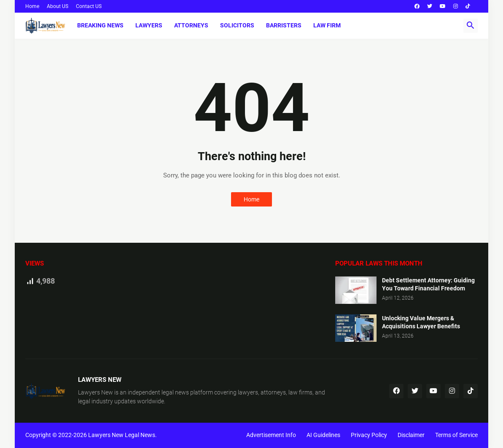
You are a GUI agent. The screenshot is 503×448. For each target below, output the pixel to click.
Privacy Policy (369, 435)
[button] (471, 26)
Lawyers (149, 25)
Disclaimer (411, 435)
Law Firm (327, 25)
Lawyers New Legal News (122, 435)
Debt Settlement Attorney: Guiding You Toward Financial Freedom (428, 284)
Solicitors (237, 25)
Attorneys (191, 25)
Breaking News (100, 25)
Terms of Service (456, 435)
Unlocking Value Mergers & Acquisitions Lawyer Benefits (421, 322)
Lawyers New (95, 392)
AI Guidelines (323, 435)
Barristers (284, 25)
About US (58, 6)
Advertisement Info (271, 435)
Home (32, 6)
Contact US (89, 6)
